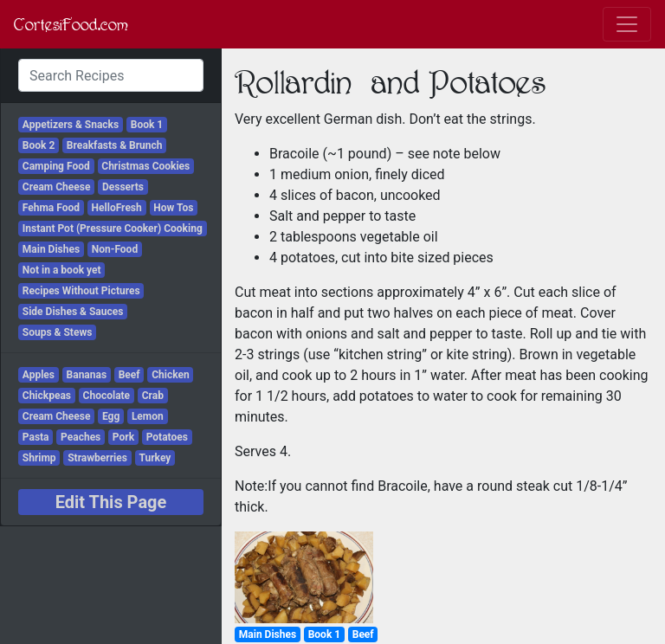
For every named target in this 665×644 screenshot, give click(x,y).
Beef (129, 375)
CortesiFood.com (71, 24)
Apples (39, 375)
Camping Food (56, 166)
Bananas (87, 375)
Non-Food (115, 249)
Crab (153, 396)
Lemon (148, 416)
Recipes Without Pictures (81, 291)
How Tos (173, 208)
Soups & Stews (58, 332)
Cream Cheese (57, 187)
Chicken (171, 375)
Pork (123, 437)
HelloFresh (117, 208)
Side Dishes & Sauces (73, 312)
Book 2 (39, 145)
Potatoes (167, 437)
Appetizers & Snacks (71, 125)
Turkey (155, 458)
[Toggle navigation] (627, 24)
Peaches (81, 437)
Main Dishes (51, 249)
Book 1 (147, 125)
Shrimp (39, 458)
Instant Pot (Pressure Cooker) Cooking (113, 229)
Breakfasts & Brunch (115, 145)
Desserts (123, 187)
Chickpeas (47, 396)
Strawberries (97, 458)
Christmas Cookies (145, 166)
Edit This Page (111, 502)
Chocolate (107, 396)
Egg (111, 416)
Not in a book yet (62, 270)
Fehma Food (51, 208)
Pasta (36, 437)
